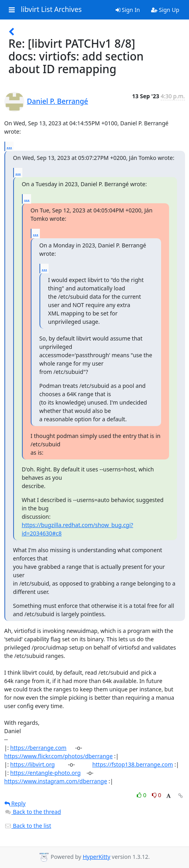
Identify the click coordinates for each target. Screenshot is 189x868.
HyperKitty (96, 857)
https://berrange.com (38, 748)
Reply (15, 803)
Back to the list (28, 826)
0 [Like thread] (142, 795)
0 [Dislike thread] (157, 795)
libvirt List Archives (51, 10)
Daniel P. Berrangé (58, 101)
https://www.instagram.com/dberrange (56, 781)
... (10, 146)
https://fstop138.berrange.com (133, 764)
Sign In (128, 10)
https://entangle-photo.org (46, 773)
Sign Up (165, 10)
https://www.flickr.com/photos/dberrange (59, 756)
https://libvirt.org (33, 764)
